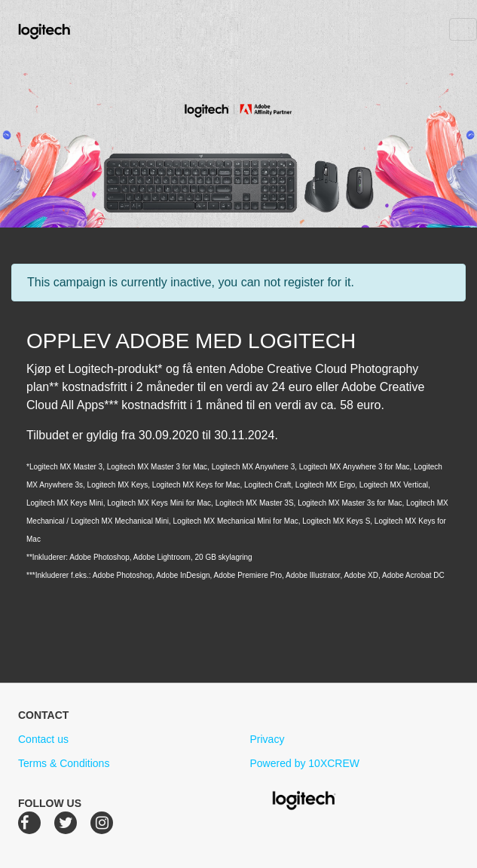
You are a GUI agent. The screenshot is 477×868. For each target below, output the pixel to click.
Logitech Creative (66, 29)
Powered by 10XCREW (305, 763)
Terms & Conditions (64, 763)
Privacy (268, 739)
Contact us (43, 739)
